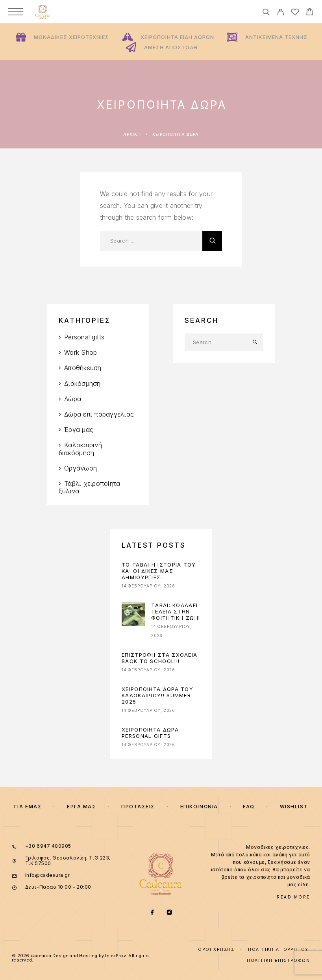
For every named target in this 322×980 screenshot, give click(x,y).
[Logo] (43, 12)
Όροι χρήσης (216, 949)
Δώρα (73, 399)
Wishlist (294, 807)
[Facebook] (153, 913)
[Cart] (310, 13)
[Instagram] (169, 913)
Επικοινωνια (199, 807)
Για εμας (28, 807)
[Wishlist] (295, 13)
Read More (293, 897)
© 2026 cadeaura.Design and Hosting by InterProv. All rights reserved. (80, 958)
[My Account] (280, 13)
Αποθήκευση (83, 368)
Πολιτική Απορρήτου (278, 949)
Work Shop (80, 352)
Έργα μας (79, 430)
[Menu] (16, 12)
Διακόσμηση (82, 383)
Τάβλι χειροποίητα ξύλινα (89, 487)
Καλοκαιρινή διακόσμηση (80, 449)
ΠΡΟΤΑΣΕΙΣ (138, 807)
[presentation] (133, 614)
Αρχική (132, 134)
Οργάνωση (80, 468)
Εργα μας (81, 807)
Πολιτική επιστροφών (279, 960)
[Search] (266, 13)
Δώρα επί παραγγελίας (99, 414)
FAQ (249, 807)
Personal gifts (84, 337)
